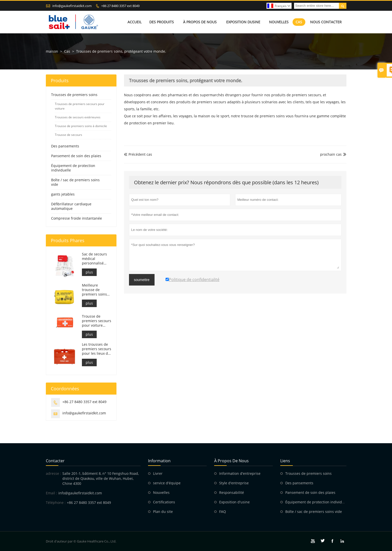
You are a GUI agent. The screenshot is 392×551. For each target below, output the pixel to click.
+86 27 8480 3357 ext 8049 (120, 6)
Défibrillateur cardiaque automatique (71, 206)
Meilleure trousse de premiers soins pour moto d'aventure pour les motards (95, 290)
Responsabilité (232, 492)
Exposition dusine (243, 22)
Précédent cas (138, 154)
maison (52, 51)
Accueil (135, 22)
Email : (51, 493)
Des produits (162, 22)
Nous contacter (326, 22)
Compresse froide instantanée (77, 218)
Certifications (164, 502)
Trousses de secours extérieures (78, 117)
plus (89, 272)
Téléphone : (56, 502)
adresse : (53, 473)
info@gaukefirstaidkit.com (72, 6)
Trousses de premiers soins (74, 95)
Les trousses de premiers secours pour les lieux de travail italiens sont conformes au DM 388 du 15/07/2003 (97, 349)
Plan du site (163, 512)
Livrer (158, 473)
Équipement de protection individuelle (73, 168)
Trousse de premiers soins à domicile (81, 126)
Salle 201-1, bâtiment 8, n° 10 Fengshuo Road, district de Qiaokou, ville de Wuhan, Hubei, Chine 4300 (101, 478)
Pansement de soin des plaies (76, 156)
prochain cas (331, 154)
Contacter (55, 461)
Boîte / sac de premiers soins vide (75, 182)
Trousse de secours (69, 135)
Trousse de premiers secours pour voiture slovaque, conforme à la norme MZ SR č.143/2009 (97, 321)
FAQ (223, 512)
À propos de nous (200, 22)
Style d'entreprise (234, 483)
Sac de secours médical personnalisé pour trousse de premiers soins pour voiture (95, 259)
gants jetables (63, 194)
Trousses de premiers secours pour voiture (80, 106)
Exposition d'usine (234, 502)
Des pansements (65, 146)
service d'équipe (167, 483)
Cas (299, 22)
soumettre (142, 280)
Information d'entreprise (240, 473)
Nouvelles (279, 22)
